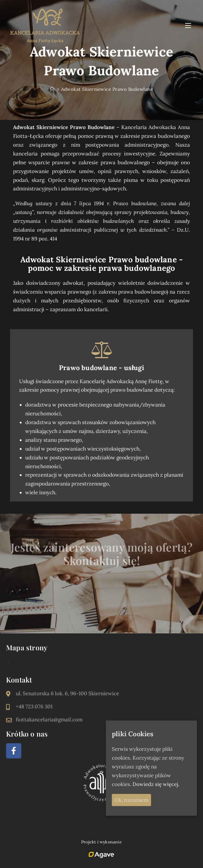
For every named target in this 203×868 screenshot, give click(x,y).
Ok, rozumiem (131, 800)
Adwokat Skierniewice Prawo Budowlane (107, 89)
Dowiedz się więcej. (156, 784)
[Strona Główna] (53, 89)
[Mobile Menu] (189, 25)
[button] (9, 662)
